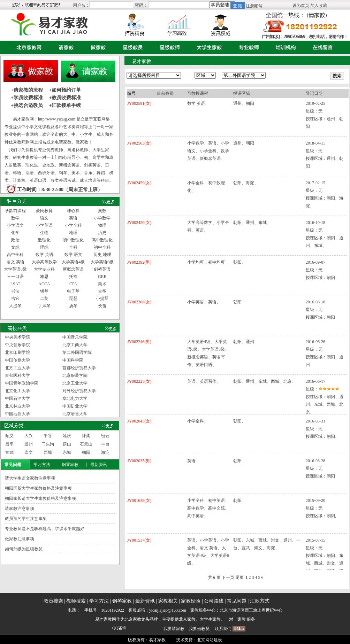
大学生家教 (208, 47)
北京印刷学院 (17, 352)
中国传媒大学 (17, 360)
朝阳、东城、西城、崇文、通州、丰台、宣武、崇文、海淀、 (267, 544)
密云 (105, 436)
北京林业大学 (17, 406)
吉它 (15, 298)
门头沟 (48, 444)
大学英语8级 (15, 269)
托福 (73, 277)
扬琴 (73, 306)
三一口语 (15, 277)
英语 (73, 218)
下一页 (228, 577)
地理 (73, 233)
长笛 (102, 306)
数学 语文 (73, 255)
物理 (102, 225)
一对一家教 (235, 619)
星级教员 (131, 47)
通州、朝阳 (244, 103)
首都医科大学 (17, 375)
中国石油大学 (17, 398)
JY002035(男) (139, 461)
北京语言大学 (75, 414)
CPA (73, 284)
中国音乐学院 (75, 337)
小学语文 (15, 225)
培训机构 (284, 47)
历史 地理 (102, 255)
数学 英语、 (198, 103)
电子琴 (73, 291)
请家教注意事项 (20, 509)
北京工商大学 (75, 345)
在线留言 (321, 47)
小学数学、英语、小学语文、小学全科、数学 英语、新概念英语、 (208, 151)
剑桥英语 (102, 269)
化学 (15, 233)
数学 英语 (44, 255)
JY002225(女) (139, 381)
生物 (44, 233)
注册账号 (254, 6)
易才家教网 (106, 619)
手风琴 (44, 306)
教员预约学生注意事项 (26, 519)
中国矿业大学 (75, 406)
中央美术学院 (17, 337)
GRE (102, 277)
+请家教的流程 (27, 90)
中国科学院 (73, 360)
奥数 (102, 211)
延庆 (67, 436)
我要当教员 (199, 629)
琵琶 (73, 298)
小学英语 (44, 225)
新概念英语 (73, 269)
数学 (15, 218)
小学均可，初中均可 (206, 262)
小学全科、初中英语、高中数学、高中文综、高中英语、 (208, 508)
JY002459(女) (139, 183)
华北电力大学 (75, 398)
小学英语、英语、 (204, 302)
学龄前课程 (15, 211)
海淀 (105, 452)
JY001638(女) (139, 501)
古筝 (102, 291)
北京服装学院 (75, 375)
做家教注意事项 (20, 539)
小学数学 (102, 218)
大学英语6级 (102, 262)
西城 (48, 452)
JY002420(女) (139, 223)
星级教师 (168, 47)
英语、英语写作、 (204, 381)
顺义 (9, 436)
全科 (73, 247)
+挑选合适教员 (27, 105)
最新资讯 (99, 465)
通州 (29, 444)
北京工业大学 (75, 383)
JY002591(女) (139, 103)
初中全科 (102, 247)
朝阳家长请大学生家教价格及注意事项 (40, 498)
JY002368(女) (139, 302)
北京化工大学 (17, 391)
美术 (102, 284)
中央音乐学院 (17, 345)
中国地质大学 (17, 414)
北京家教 (133, 619)
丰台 (105, 444)
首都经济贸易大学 (79, 368)
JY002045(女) (139, 421)
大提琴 (15, 306)
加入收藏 (319, 6)
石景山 (86, 444)
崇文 (29, 452)
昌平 (9, 444)
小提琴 (102, 298)
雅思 (44, 277)
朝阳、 (239, 262)
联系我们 (223, 629)
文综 (15, 247)
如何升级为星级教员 (24, 549)
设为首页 (301, 6)
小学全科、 (198, 421)
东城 (67, 452)
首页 (27, 47)
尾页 (239, 577)
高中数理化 (102, 240)
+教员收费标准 (65, 98)
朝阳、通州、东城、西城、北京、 (265, 381)
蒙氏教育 (44, 211)
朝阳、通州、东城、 (252, 223)
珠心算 (73, 211)
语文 (44, 218)
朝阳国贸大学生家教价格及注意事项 (38, 488)
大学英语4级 (73, 262)
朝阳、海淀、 (246, 183)
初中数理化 (73, 240)
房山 (67, 444)
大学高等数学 (44, 262)
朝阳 (86, 452)
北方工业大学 (17, 368)
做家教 (97, 47)
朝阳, (238, 501)
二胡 (44, 298)
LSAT (16, 284)
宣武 (9, 452)
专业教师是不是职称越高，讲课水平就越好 (45, 529)
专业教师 (247, 47)
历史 (102, 233)
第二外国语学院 (77, 352)
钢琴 (44, 291)
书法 (15, 291)
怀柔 (86, 436)
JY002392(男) (139, 262)
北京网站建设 (210, 640)
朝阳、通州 (244, 342)
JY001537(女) (139, 540)
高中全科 (15, 255)
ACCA (44, 284)
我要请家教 (174, 629)
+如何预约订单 (65, 90)
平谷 (48, 436)
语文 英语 (16, 262)
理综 (44, 247)
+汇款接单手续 (65, 105)
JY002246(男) (139, 342)
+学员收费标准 (27, 98)
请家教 (64, 47)
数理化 (44, 240)
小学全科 (73, 225)
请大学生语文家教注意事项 (30, 478)
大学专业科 (44, 269)
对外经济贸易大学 (79, 391)
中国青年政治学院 (22, 383)
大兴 (29, 436)
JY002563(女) (139, 143)
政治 (15, 240)
